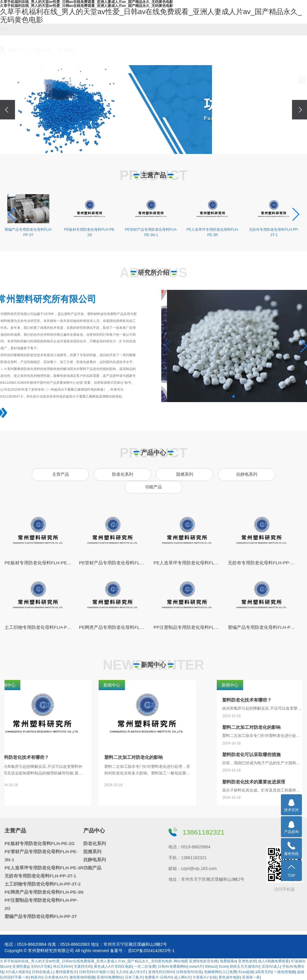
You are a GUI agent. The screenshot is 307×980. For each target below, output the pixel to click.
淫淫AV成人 (271, 966)
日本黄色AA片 (56, 977)
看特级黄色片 (66, 972)
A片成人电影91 (18, 972)
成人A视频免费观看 (273, 961)
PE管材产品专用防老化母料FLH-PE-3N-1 (41, 852)
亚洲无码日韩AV (161, 972)
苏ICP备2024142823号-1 (151, 951)
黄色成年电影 (229, 977)
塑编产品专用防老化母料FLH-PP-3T (41, 913)
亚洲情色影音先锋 (203, 961)
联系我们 (231, 50)
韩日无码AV (63, 966)
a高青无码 (264, 972)
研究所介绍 (107, 50)
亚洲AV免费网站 (110, 977)
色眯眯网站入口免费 (220, 972)
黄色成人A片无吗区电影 (113, 966)
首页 (82, 50)
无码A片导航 (41, 966)
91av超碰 (246, 972)
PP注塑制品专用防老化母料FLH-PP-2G (41, 901)
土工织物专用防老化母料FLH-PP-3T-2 (43, 881)
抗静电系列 (272, 29)
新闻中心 (181, 50)
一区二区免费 (145, 966)
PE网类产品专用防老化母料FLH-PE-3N (44, 889)
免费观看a (228, 961)
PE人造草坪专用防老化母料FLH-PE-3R (44, 865)
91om (223, 966)
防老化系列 (227, 29)
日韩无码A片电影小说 (96, 972)
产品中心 (156, 50)
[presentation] (7, 110)
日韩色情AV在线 (189, 972)
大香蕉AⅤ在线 (204, 977)
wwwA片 (196, 966)
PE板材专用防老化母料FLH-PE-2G (40, 840)
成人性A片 (138, 972)
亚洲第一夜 (251, 977)
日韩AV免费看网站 (173, 966)
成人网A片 (182, 977)
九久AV (122, 972)
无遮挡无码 (83, 966)
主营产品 (132, 50)
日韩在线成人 (43, 972)
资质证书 (206, 50)
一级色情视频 (285, 972)
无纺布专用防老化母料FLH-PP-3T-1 (40, 873)
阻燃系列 (249, 29)
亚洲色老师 (247, 961)
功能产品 (294, 29)
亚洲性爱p (21, 966)
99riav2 (211, 966)
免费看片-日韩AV (158, 977)
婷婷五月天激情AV (244, 966)
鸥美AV (36, 977)
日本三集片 (134, 977)
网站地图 (181, 961)
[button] (149, 147)
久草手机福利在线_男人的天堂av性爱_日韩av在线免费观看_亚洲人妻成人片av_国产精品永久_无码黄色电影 (86, 961)
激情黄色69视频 (82, 977)
